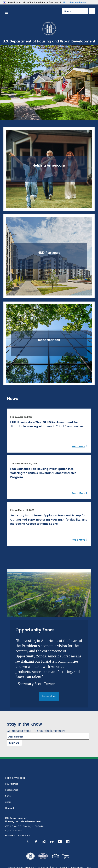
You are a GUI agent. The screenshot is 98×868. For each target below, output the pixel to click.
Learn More (49, 696)
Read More (79, 447)
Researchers (12, 790)
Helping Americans (15, 778)
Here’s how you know (74, 2)
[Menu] (6, 13)
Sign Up (14, 743)
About (8, 802)
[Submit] (92, 11)
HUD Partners (12, 784)
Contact (10, 808)
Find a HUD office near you (19, 835)
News (8, 796)
